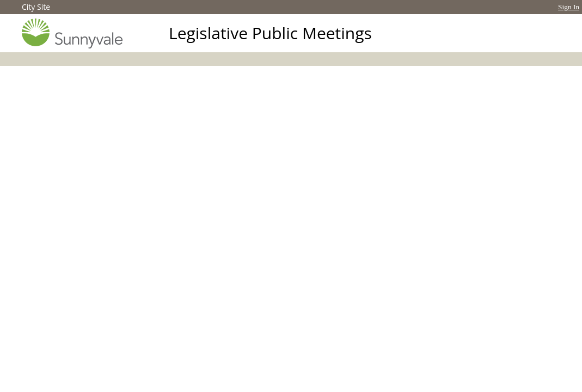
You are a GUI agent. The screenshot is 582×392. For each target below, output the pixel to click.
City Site (36, 7)
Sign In (569, 7)
